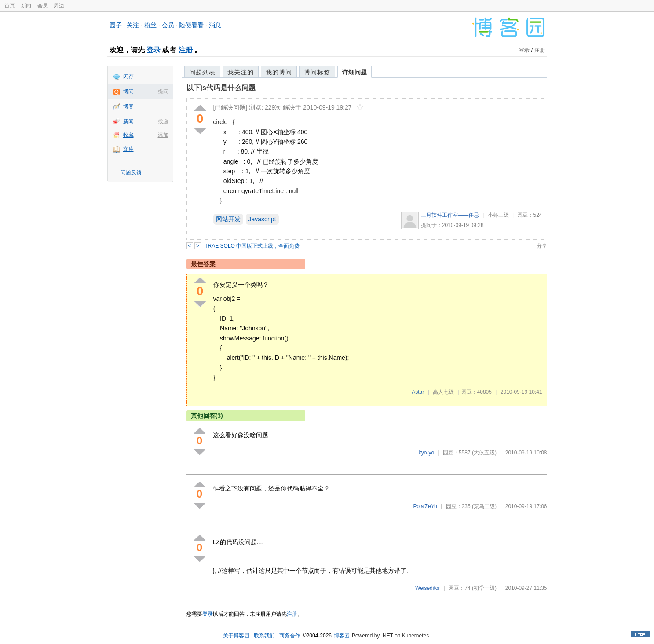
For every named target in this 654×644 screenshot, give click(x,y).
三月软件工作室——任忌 (450, 215)
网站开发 (228, 219)
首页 (10, 6)
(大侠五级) (484, 453)
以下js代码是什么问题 (221, 88)
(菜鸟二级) (484, 506)
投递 (163, 121)
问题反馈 (131, 172)
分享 (542, 246)
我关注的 (241, 72)
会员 (43, 6)
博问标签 (317, 72)
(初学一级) (484, 588)
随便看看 (191, 25)
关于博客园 (236, 636)
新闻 (26, 6)
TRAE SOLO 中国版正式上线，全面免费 (252, 246)
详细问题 (354, 72)
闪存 (128, 77)
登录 (153, 50)
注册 (186, 50)
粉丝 (150, 25)
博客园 (342, 636)
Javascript (262, 219)
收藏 (128, 135)
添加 (163, 135)
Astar (418, 392)
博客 (128, 106)
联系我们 (264, 636)
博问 (128, 91)
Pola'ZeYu (425, 506)
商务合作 (290, 636)
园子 (116, 25)
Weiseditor (427, 588)
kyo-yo (426, 453)
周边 (59, 6)
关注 (133, 25)
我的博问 (279, 72)
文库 (128, 149)
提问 (163, 91)
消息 (215, 25)
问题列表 (202, 72)
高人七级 (443, 392)
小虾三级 (498, 215)
